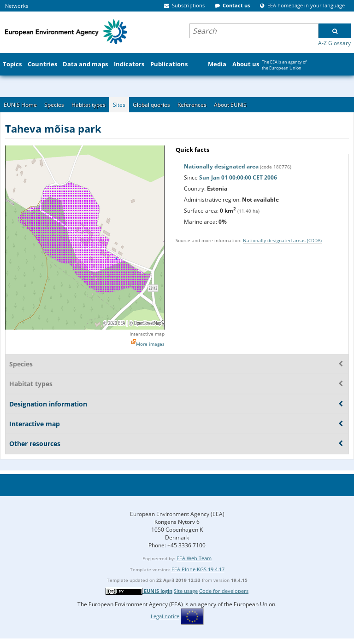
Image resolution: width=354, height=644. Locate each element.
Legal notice (165, 616)
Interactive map (147, 334)
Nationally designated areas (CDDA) (282, 240)
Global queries (151, 105)
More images (150, 344)
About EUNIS (230, 105)
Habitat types (88, 105)
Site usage (186, 591)
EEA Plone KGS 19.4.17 (198, 569)
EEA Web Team (194, 558)
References (192, 105)
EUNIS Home (20, 105)
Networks (17, 6)
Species (54, 105)
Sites (119, 105)
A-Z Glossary (334, 43)
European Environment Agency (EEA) (177, 514)
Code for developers (224, 591)
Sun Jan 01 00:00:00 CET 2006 (238, 177)
